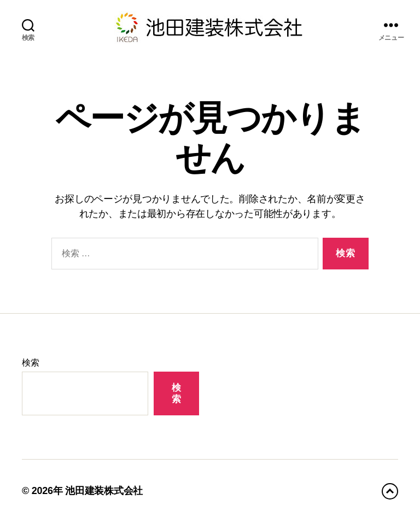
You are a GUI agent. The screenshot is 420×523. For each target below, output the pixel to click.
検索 (30, 363)
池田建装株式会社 (104, 491)
